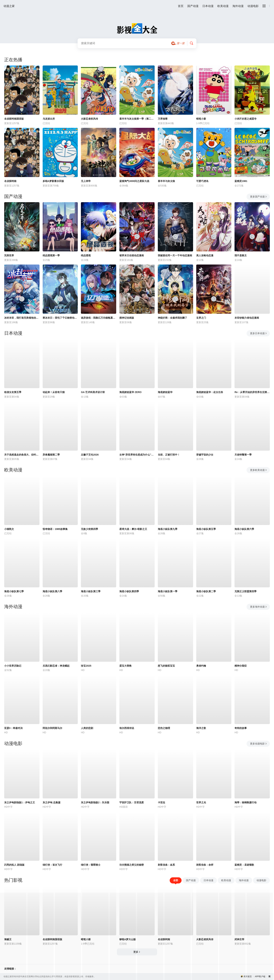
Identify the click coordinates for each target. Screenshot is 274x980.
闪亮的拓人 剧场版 (14, 865)
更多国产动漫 (259, 197)
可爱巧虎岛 (202, 181)
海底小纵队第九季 (168, 529)
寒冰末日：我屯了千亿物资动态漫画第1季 (60, 318)
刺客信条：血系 (166, 865)
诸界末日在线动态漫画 (132, 255)
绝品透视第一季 (51, 255)
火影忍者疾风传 (89, 119)
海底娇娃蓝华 (165, 392)
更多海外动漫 (259, 607)
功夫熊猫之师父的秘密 (132, 865)
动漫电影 (253, 6)
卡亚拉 (161, 802)
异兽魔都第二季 (51, 455)
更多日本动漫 (259, 333)
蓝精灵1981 (241, 181)
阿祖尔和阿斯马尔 (52, 728)
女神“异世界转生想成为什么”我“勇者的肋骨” (137, 455)
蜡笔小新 (201, 119)
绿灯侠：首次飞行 (52, 865)
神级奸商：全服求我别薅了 (172, 318)
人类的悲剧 (87, 728)
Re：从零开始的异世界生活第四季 (252, 392)
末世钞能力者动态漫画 (247, 318)
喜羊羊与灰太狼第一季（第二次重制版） (137, 119)
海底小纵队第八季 (52, 591)
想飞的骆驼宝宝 (166, 666)
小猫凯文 (9, 529)
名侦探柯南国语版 (14, 119)
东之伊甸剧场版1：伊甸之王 (20, 802)
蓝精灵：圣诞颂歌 (244, 865)
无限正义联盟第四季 (246, 591)
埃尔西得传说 (127, 728)
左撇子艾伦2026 (90, 455)
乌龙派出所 (49, 119)
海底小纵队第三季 (91, 591)
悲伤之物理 (164, 728)
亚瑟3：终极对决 (13, 728)
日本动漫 (208, 6)
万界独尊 (163, 119)
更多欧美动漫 (259, 470)
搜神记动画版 (127, 318)
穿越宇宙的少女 (205, 455)
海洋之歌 (201, 728)
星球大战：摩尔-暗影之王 (133, 529)
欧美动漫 (223, 6)
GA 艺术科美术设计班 (93, 392)
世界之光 (201, 802)
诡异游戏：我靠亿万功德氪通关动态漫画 (99, 318)
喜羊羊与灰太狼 (166, 181)
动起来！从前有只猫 (54, 392)
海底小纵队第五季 (206, 529)
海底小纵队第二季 (206, 591)
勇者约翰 (201, 666)
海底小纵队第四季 (129, 591)
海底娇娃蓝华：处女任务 (210, 392)
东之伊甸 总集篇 (52, 802)
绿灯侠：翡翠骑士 (91, 865)
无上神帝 (86, 181)
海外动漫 (238, 6)
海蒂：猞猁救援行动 (246, 802)
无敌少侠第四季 (89, 529)
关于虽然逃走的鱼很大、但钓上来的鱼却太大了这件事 (22, 455)
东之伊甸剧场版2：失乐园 (95, 802)
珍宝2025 (86, 666)
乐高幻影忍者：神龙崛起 (56, 666)
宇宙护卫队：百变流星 (132, 802)
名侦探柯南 (10, 181)
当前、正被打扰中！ (169, 455)
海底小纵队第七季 (14, 591)
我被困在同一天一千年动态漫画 (175, 255)
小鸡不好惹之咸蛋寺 (246, 119)
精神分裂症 (241, 666)
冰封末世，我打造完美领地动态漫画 (22, 318)
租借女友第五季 (13, 392)
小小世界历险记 (13, 666)
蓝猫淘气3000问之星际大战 (134, 181)
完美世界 (9, 255)
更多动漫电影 (259, 744)
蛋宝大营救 (125, 666)
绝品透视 (86, 255)
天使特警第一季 (243, 455)
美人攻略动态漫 (205, 255)
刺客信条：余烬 (205, 865)
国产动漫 (193, 6)
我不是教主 (241, 255)
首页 (181, 6)
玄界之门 (201, 318)
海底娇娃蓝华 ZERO (130, 392)
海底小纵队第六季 (244, 529)
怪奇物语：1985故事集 (55, 529)
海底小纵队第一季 (168, 591)
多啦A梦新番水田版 (53, 181)
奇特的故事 (241, 728)
